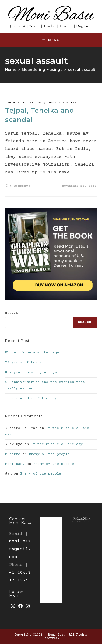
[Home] (11, 69)
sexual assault (82, 69)
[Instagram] (28, 607)
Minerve (13, 454)
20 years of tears (23, 362)
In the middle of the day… (32, 398)
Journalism (32, 103)
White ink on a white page (32, 353)
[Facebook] (20, 607)
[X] (13, 607)
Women (72, 103)
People (54, 103)
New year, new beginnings (31, 372)
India (10, 103)
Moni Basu (15, 464)
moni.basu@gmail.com (20, 549)
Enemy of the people (49, 454)
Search (12, 313)
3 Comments (20, 186)
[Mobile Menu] (51, 40)
